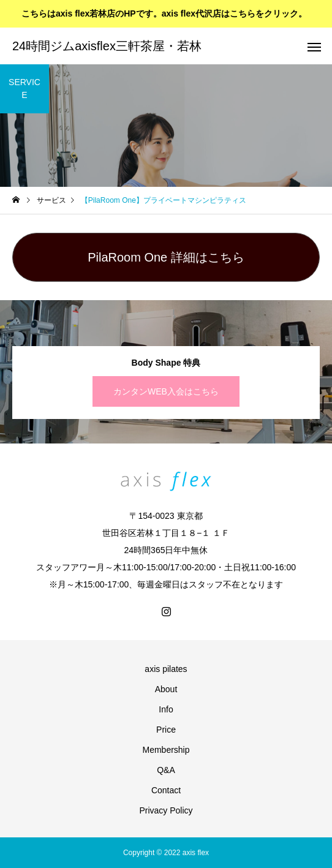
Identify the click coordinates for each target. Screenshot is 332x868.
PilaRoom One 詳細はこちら (166, 257)
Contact (166, 790)
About (166, 689)
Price (166, 730)
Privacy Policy (166, 810)
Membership (166, 750)
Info (166, 709)
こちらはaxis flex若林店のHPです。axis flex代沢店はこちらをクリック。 (164, 13)
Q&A (166, 770)
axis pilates (166, 669)
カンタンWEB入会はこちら (166, 391)
